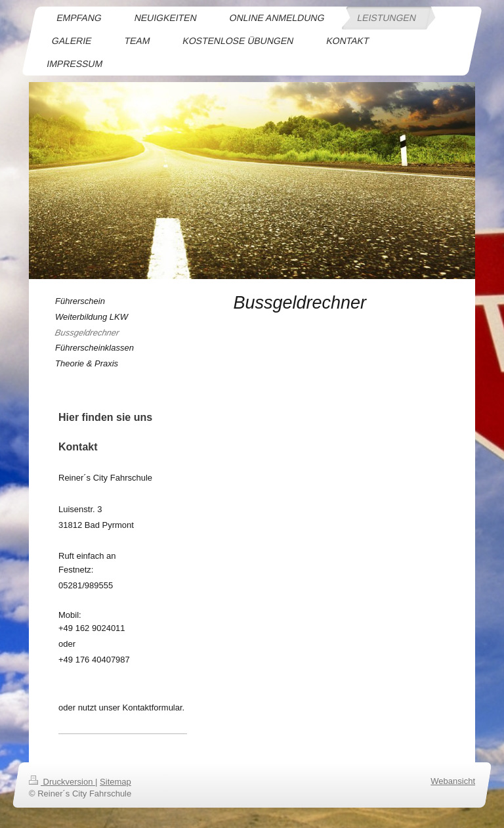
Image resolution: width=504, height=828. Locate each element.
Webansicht (453, 781)
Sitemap (115, 782)
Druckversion (62, 782)
